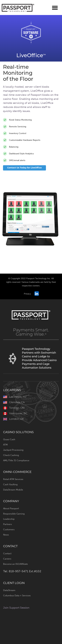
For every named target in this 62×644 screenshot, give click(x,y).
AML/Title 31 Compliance (16, 460)
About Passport (11, 508)
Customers (9, 529)
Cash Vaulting (10, 484)
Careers (7, 559)
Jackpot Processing (13, 450)
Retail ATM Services (13, 479)
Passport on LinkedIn (37, 294)
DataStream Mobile (13, 490)
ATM (5, 445)
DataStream (9, 590)
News (6, 535)
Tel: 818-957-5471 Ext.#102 (22, 571)
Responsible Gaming (14, 514)
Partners (8, 524)
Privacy (27, 294)
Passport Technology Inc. (18, 8)
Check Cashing (11, 455)
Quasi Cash (9, 439)
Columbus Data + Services (17, 596)
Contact (7, 554)
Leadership (9, 519)
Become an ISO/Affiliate (15, 564)
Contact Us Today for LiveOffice (24, 168)
